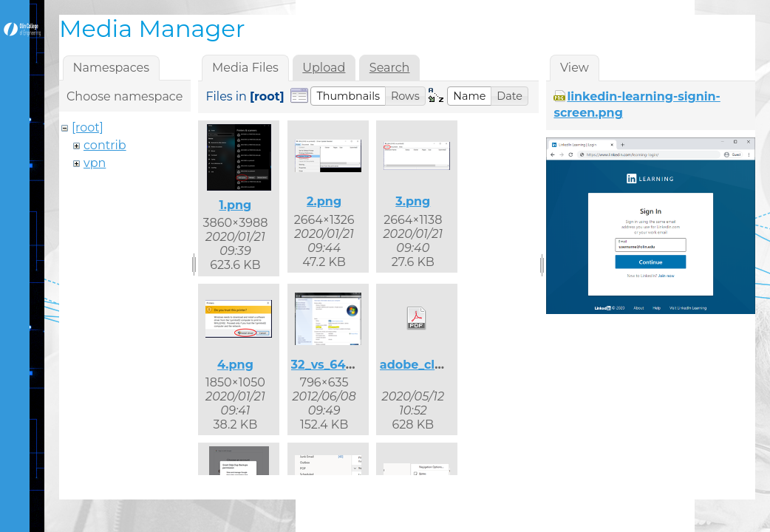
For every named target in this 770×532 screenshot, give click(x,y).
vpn (95, 163)
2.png (324, 201)
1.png (235, 205)
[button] (348, 96)
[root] (88, 127)
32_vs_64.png (333, 365)
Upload (324, 68)
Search (390, 68)
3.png (413, 201)
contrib (105, 145)
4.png (235, 365)
